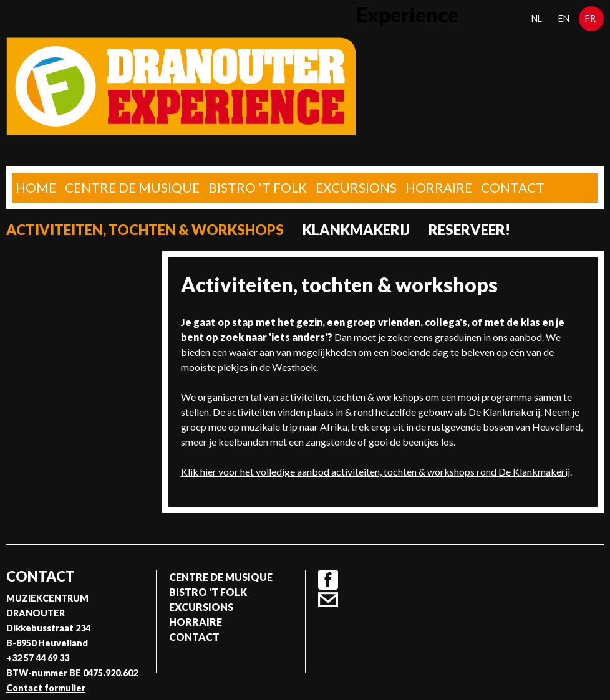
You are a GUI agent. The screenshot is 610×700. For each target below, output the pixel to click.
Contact (513, 187)
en (564, 18)
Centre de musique (132, 187)
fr (590, 18)
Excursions (356, 187)
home (36, 187)
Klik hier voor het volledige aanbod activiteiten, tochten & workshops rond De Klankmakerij (375, 472)
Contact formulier (46, 688)
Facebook (328, 580)
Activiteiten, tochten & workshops (145, 230)
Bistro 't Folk (258, 187)
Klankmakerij (356, 230)
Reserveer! (469, 230)
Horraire (439, 187)
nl (537, 18)
